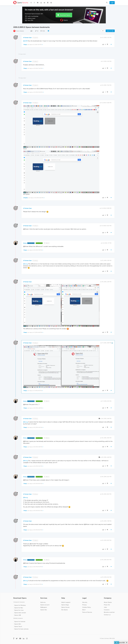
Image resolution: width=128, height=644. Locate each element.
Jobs (105, 607)
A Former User (27, 38)
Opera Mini (18, 624)
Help (63, 598)
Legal (84, 598)
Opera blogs (65, 605)
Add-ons (43, 602)
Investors (107, 610)
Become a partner (109, 612)
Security (85, 602)
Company (108, 598)
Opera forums (65, 607)
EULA (84, 610)
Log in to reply (110, 31)
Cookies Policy (87, 607)
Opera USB (18, 615)
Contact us (107, 615)
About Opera (108, 602)
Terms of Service (87, 612)
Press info (107, 605)
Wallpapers (44, 607)
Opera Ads (44, 610)
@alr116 (35, 38)
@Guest (35, 61)
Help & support (66, 602)
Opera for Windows (20, 605)
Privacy (84, 605)
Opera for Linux (19, 610)
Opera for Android (20, 622)
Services (44, 598)
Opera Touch (18, 626)
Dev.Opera (65, 610)
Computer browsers (19, 602)
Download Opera (65, 15)
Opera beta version (20, 613)
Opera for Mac (19, 608)
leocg (25, 243)
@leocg (35, 261)
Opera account (45, 605)
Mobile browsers (18, 618)
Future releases (20, 31)
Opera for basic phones (21, 629)
